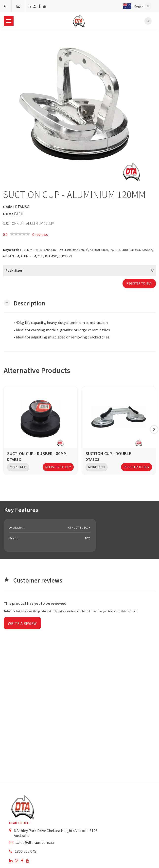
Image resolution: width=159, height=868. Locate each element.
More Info (18, 467)
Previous (5, 429)
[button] (132, 6)
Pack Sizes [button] (14, 270)
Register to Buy (139, 283)
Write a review (22, 623)
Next (154, 429)
